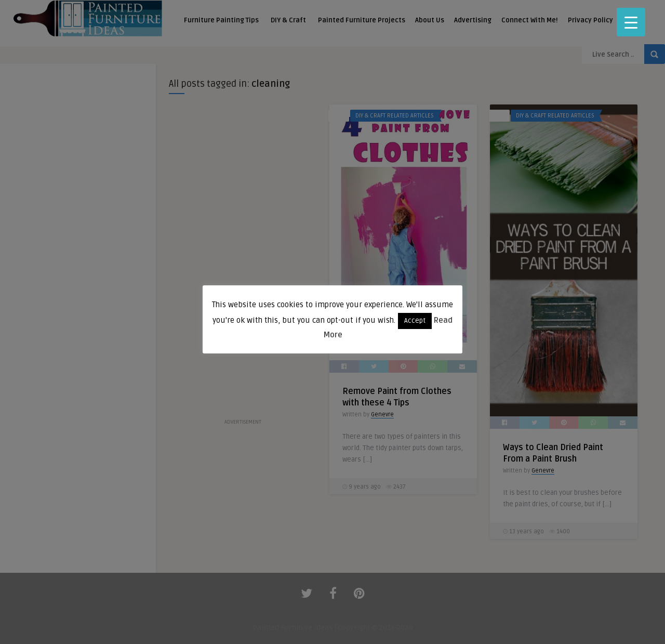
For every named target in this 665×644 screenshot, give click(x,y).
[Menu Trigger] (631, 22)
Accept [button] (415, 321)
